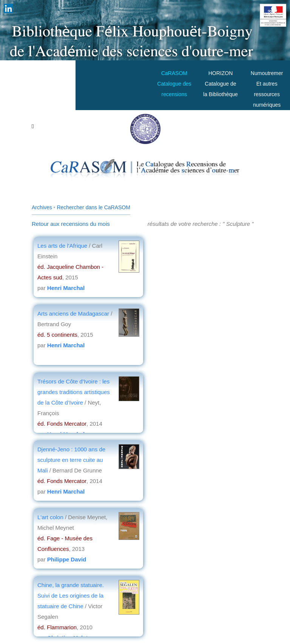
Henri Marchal (66, 288)
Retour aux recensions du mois (71, 224)
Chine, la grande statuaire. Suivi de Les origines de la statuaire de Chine (71, 596)
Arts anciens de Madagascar (73, 314)
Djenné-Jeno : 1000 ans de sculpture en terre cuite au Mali (71, 460)
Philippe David (67, 559)
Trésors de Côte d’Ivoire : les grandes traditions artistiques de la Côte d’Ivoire (74, 392)
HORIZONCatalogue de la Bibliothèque (221, 84)
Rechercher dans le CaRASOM (93, 207)
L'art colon (51, 517)
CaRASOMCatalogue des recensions (174, 84)
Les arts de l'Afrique (63, 246)
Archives (42, 207)
